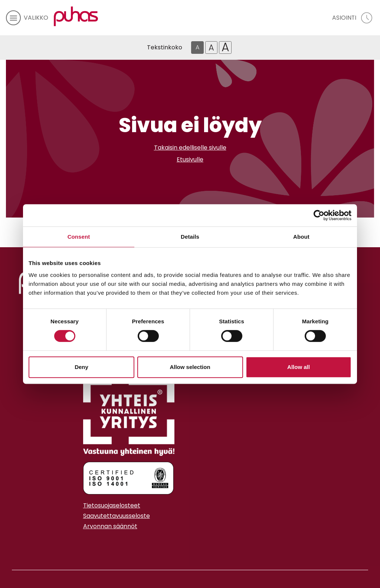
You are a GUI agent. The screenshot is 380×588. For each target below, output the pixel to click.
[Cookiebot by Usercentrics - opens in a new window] (319, 215)
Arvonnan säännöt (110, 526)
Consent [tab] (79, 237)
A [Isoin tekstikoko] (225, 48)
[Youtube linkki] (92, 545)
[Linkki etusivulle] (76, 16)
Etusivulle (190, 159)
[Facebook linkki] (80, 545)
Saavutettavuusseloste (117, 516)
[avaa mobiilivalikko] (27, 18)
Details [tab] (190, 237)
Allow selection (190, 367)
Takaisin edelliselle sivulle (190, 148)
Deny (81, 367)
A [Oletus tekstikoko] (197, 47)
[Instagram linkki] (86, 545)
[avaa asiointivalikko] (353, 18)
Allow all (299, 367)
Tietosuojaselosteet (112, 505)
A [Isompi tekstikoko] (211, 48)
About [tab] (301, 237)
